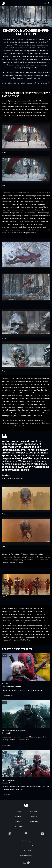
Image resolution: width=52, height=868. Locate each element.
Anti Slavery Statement (26, 846)
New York (34, 812)
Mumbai (34, 817)
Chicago (18, 822)
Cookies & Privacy (26, 851)
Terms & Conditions (26, 856)
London (18, 812)
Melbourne (34, 822)
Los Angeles (18, 826)
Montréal (18, 817)
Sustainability (26, 841)
